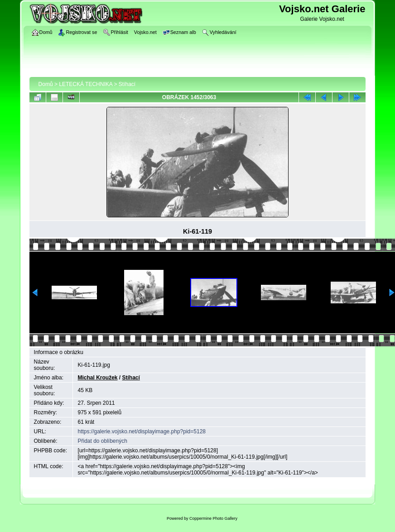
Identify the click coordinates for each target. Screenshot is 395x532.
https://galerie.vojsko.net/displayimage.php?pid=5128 (142, 431)
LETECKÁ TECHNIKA (86, 84)
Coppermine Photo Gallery (213, 518)
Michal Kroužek (97, 378)
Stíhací (127, 84)
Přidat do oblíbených (102, 441)
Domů (46, 84)
